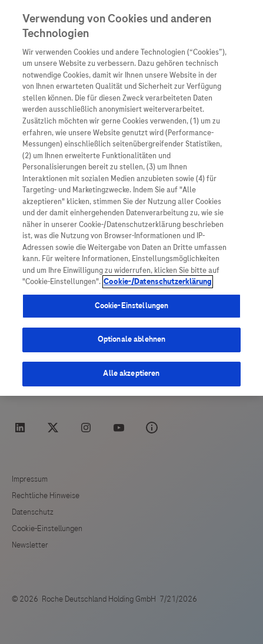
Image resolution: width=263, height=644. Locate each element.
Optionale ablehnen (131, 339)
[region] (131, 198)
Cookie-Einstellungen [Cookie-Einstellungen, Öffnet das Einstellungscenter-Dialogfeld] (132, 306)
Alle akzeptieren (131, 373)
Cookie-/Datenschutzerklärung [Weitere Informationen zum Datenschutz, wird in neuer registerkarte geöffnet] (158, 282)
